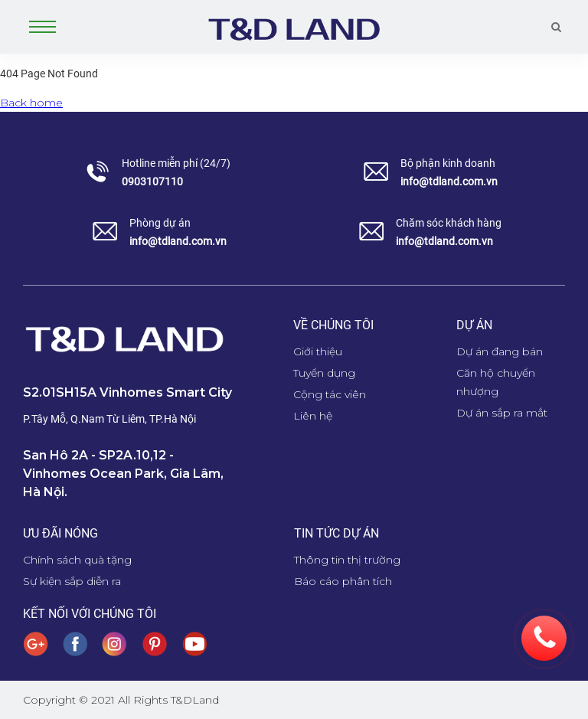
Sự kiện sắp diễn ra (72, 581)
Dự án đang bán (500, 351)
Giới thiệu (318, 351)
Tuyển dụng (324, 373)
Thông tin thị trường (347, 560)
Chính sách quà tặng (77, 560)
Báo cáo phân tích (343, 581)
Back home (31, 103)
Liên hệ (313, 416)
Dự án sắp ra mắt (502, 413)
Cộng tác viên (330, 394)
